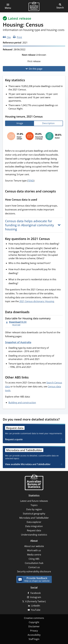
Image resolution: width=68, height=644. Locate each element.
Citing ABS (34, 559)
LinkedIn (36, 606)
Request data (34, 530)
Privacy (34, 631)
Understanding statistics (34, 535)
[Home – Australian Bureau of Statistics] (34, 482)
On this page (36, 69)
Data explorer (34, 522)
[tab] (20, 123)
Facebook (36, 593)
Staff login (34, 639)
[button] (8, 6)
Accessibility (34, 635)
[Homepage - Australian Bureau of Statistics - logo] (34, 6)
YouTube (36, 610)
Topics (34, 505)
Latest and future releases (34, 501)
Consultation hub (34, 563)
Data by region (34, 509)
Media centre (34, 555)
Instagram (36, 597)
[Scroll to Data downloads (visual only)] (32, 312)
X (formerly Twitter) (35, 601)
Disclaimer (34, 626)
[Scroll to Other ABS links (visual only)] (31, 378)
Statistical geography (34, 514)
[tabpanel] (34, 137)
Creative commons (34, 618)
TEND (31, 181)
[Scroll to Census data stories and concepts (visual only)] (59, 192)
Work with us (34, 550)
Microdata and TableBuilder (34, 518)
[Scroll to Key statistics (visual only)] (28, 80)
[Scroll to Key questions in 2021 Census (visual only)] (52, 239)
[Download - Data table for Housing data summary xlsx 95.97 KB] (16, 323)
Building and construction (22, 403)
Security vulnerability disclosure (34, 571)
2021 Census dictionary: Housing (37, 301)
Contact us (34, 567)
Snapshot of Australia (18, 342)
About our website (34, 546)
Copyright (34, 622)
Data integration (34, 526)
